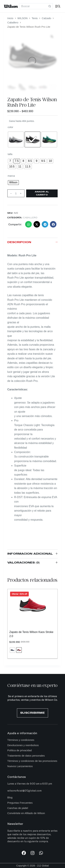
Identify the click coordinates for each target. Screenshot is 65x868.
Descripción (32, 242)
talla (10, 154)
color (11, 127)
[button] (28, 224)
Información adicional (32, 554)
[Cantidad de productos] (16, 193)
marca (11, 176)
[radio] (16, 139)
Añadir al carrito (42, 193)
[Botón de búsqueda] (50, 6)
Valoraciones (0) (32, 563)
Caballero (30, 218)
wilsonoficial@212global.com (24, 791)
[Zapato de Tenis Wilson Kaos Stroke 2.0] (32, 605)
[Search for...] (33, 6)
